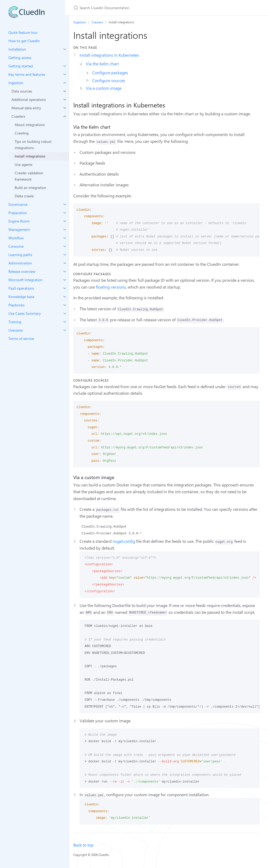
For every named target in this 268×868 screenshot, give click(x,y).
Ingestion (16, 83)
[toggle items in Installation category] (65, 49)
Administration (20, 263)
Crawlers (18, 116)
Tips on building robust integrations (33, 145)
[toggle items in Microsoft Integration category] (65, 280)
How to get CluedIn (24, 41)
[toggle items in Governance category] (65, 204)
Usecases (16, 330)
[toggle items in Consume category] (65, 246)
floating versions (111, 287)
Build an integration (30, 188)
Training (15, 322)
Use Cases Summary (25, 313)
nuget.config (124, 541)
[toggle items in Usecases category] (65, 330)
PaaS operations (21, 288)
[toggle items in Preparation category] (65, 213)
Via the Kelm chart (102, 64)
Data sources (22, 91)
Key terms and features (27, 74)
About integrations (30, 125)
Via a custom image (104, 88)
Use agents (24, 164)
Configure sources (109, 80)
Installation (17, 49)
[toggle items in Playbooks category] (65, 305)
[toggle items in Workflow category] (65, 238)
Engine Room (19, 221)
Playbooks (16, 305)
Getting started (21, 66)
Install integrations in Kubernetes (109, 55)
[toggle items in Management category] (65, 230)
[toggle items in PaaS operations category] (65, 288)
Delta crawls (24, 196)
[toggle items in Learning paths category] (65, 255)
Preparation (18, 213)
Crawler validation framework (29, 176)
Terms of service (21, 338)
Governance (18, 204)
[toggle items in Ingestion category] (65, 83)
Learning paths (20, 255)
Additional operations (29, 99)
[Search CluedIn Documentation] (135, 8)
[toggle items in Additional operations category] (65, 100)
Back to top (83, 845)
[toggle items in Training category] (65, 322)
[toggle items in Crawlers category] (65, 116)
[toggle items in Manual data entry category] (65, 108)
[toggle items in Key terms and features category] (65, 74)
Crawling (22, 133)
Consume (16, 246)
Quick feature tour (23, 32)
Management (19, 229)
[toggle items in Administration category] (65, 263)
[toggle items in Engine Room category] (65, 221)
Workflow (16, 238)
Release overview (22, 271)
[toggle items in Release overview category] (65, 272)
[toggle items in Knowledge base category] (65, 297)
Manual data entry (26, 108)
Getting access (20, 58)
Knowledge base (21, 297)
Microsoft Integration (25, 280)
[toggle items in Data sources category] (65, 91)
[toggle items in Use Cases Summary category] (65, 313)
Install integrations (30, 156)
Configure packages (110, 72)
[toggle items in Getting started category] (65, 66)
